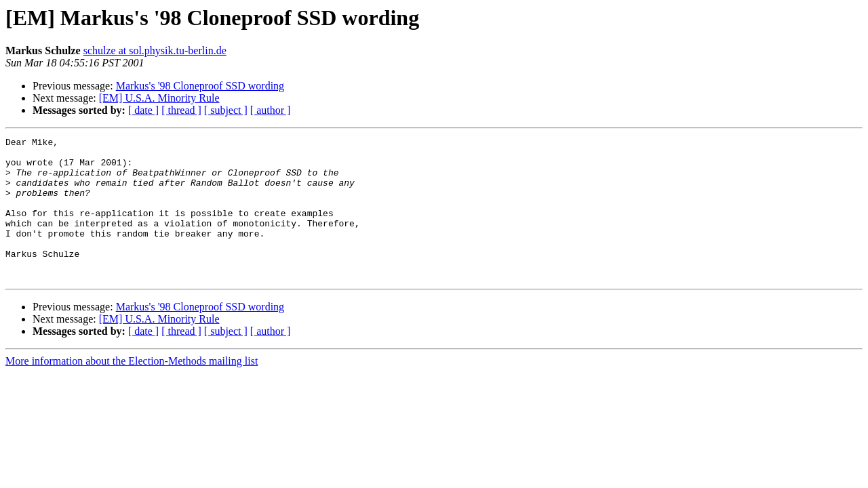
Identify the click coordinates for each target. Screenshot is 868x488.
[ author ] (271, 110)
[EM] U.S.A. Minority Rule (159, 98)
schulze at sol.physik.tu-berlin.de (155, 50)
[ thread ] (181, 110)
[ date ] (143, 110)
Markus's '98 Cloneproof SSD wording (200, 86)
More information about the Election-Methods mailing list (132, 389)
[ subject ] (226, 110)
